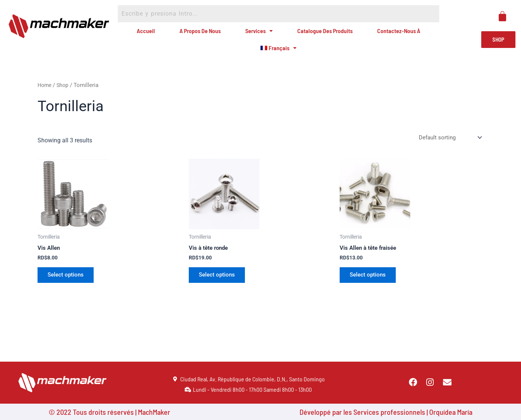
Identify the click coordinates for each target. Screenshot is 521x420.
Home (45, 98)
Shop (64, 98)
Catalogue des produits (319, 34)
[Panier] (502, 16)
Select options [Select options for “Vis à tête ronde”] (219, 289)
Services (256, 34)
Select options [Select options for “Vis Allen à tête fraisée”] (370, 289)
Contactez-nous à (390, 34)
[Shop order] (448, 151)
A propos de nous (202, 34)
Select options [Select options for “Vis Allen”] (68, 289)
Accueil (152, 34)
